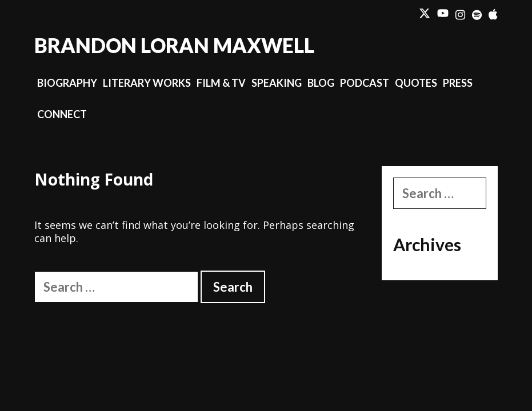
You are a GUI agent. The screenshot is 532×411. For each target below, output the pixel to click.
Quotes (416, 83)
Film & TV (221, 83)
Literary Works (147, 83)
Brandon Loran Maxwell (174, 45)
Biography (67, 83)
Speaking (277, 83)
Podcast (365, 83)
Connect (62, 114)
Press (458, 83)
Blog (321, 83)
